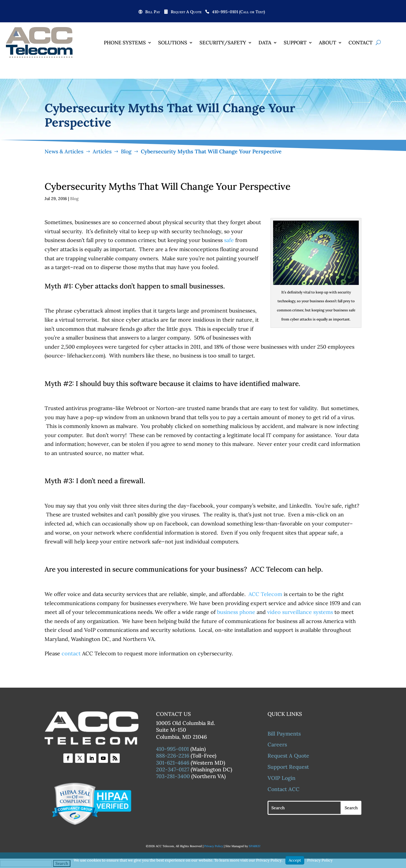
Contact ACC (284, 789)
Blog (74, 199)
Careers (277, 744)
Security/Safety (223, 43)
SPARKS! (255, 846)
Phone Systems (125, 43)
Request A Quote (186, 12)
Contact (361, 43)
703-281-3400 (173, 776)
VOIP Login (281, 778)
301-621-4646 (173, 763)
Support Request (288, 767)
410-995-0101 (172, 749)
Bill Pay (153, 12)
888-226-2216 (173, 756)
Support (295, 43)
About (328, 43)
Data (265, 43)
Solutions (173, 43)
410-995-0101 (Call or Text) (238, 12)
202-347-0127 (173, 769)
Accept (295, 860)
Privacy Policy (214, 846)
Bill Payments (284, 734)
